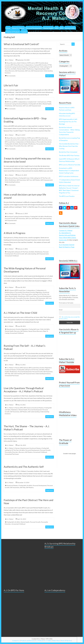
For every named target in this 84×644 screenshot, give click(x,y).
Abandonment (11, 329)
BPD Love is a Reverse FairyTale (70, 165)
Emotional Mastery (22, 67)
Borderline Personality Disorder (21, 140)
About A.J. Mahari (18, 28)
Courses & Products (13, 32)
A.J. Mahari (10, 60)
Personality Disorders (20, 146)
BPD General (11, 290)
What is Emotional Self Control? (21, 44)
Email (61, 310)
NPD (57, 28)
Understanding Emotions (12, 182)
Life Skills (13, 69)
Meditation (15, 410)
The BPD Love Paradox (67, 196)
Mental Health (48, 28)
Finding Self (32, 67)
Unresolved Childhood (12, 256)
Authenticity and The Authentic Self (24, 467)
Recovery (33, 298)
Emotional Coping (10, 67)
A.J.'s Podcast (39, 641)
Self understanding (46, 218)
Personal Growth (10, 218)
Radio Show (56, 641)
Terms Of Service (66, 641)
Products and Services (27, 641)
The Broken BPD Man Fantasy (69, 155)
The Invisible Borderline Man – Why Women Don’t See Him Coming (69, 146)
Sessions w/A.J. (70, 28)
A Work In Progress (15, 233)
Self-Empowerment (37, 71)
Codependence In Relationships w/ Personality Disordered (33, 142)
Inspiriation (29, 294)
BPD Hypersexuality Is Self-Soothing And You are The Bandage (68, 122)
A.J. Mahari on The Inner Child (20, 313)
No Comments (11, 76)
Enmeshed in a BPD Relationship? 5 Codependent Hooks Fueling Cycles (69, 170)
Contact (24, 32)
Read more (50, 76)
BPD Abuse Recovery (17, 65)
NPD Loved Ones (31, 296)
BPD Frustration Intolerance (69, 176)
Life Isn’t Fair (11, 85)
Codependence (29, 65)
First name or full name (66, 303)
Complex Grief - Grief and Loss (37, 102)
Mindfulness (30, 69)
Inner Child (40, 67)
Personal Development (34, 28)
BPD (62, 28)
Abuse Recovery (11, 63)
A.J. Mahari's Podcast (13, 368)
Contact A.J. (16, 641)
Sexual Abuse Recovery (12, 300)
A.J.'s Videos (48, 641)
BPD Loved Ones (10, 142)
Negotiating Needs (40, 69)
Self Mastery (36, 180)
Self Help (8, 374)
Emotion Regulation (36, 292)
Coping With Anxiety (40, 65)
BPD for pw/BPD (12, 102)
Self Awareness (20, 71)
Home (8, 28)
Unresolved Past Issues (12, 376)
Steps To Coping (24, 300)
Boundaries (34, 140)
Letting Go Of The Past (41, 178)
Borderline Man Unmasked (68, 152)
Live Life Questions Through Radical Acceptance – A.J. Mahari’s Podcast (24, 390)
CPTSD (49, 65)
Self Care (28, 71)
